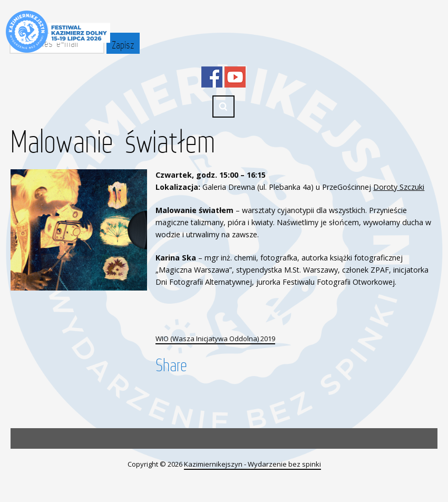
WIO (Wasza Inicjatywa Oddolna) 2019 (215, 339)
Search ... (223, 107)
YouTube (235, 77)
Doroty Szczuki (399, 187)
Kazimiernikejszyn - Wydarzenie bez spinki (252, 464)
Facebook (212, 77)
